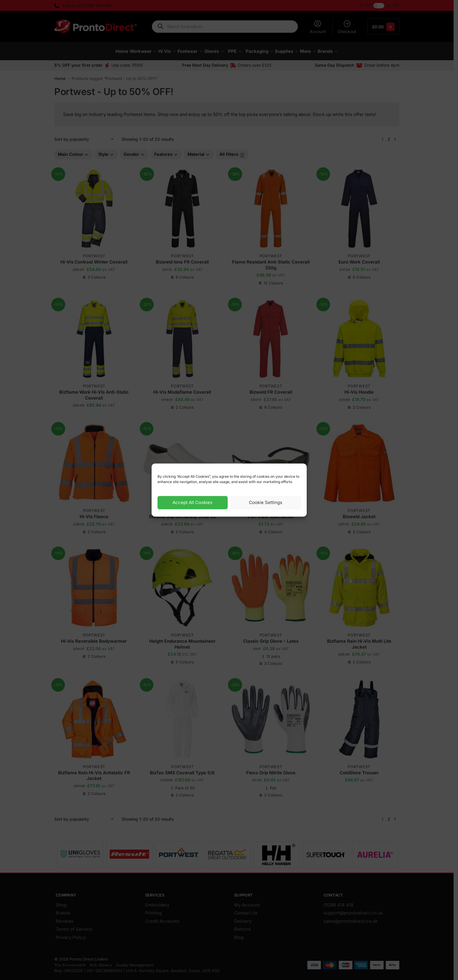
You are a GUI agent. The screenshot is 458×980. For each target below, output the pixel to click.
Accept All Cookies (192, 502)
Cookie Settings (266, 502)
